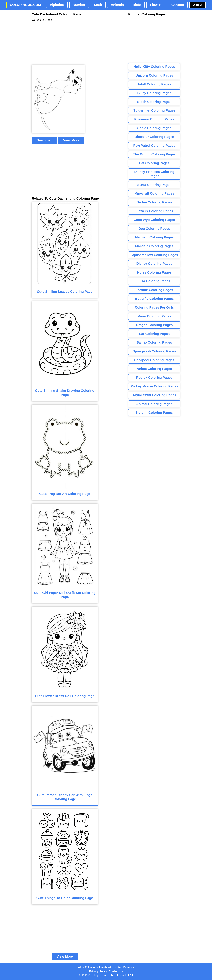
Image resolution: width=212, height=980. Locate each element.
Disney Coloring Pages (154, 264)
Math (98, 5)
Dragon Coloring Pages (154, 325)
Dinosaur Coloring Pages (154, 137)
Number (79, 5)
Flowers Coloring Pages (154, 211)
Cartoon (178, 5)
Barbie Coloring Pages (154, 202)
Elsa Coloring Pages (154, 281)
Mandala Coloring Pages (154, 246)
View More (71, 140)
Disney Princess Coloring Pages (154, 174)
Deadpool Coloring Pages (154, 360)
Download (45, 140)
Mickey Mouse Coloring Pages (154, 386)
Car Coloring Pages (154, 334)
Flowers (156, 5)
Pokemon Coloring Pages (154, 119)
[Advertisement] (56, 43)
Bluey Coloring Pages (154, 93)
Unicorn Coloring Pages (154, 75)
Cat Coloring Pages (154, 163)
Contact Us (116, 971)
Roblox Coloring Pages (154, 378)
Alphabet (57, 5)
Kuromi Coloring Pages (154, 413)
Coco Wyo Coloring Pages (154, 220)
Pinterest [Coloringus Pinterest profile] (129, 967)
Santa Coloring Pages (154, 185)
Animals (117, 5)
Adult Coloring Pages (154, 84)
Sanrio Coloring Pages (154, 342)
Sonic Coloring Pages (154, 128)
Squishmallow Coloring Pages (154, 255)
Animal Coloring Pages (154, 404)
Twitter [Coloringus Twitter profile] (117, 967)
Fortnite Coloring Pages (154, 290)
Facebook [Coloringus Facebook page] (105, 967)
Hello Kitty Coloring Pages (154, 67)
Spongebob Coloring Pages (154, 351)
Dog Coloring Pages (154, 229)
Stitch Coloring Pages (154, 102)
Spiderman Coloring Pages (154, 110)
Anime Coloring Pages (154, 369)
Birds (137, 5)
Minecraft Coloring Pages (154, 193)
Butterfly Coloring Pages (154, 299)
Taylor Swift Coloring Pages (154, 395)
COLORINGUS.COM (25, 5)
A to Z (197, 5)
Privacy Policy (98, 971)
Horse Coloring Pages (154, 272)
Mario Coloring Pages (154, 316)
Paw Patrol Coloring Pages (154, 146)
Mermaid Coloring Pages (154, 237)
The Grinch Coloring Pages (154, 154)
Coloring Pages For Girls (154, 307)
